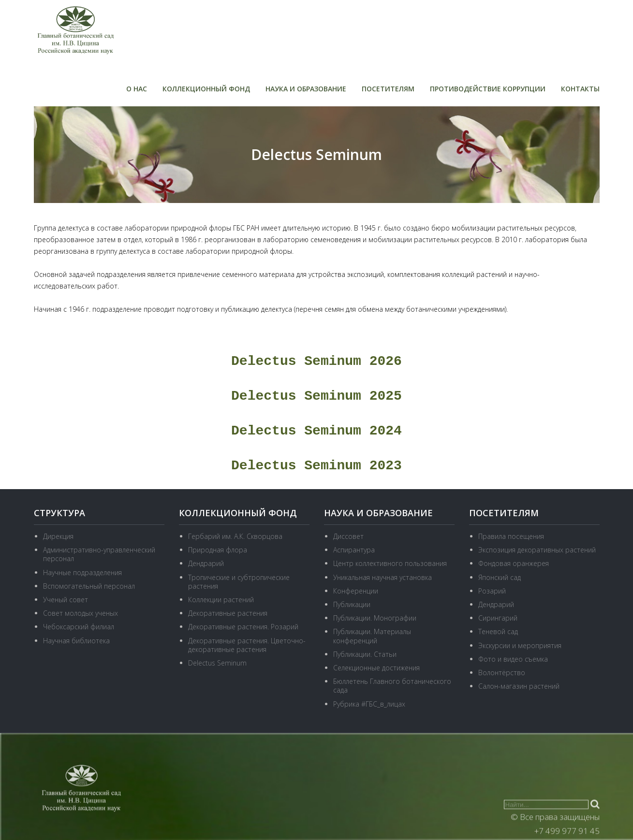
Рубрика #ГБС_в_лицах (369, 704)
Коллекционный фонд (206, 89)
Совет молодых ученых (81, 613)
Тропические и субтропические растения (239, 582)
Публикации (352, 604)
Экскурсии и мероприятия (520, 645)
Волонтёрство (502, 673)
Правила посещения (511, 536)
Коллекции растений (221, 600)
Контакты (580, 89)
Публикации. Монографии (375, 618)
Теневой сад (498, 631)
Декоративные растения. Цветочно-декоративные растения (247, 645)
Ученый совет (66, 600)
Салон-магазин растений (519, 686)
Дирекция (58, 536)
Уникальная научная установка (383, 577)
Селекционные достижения (376, 668)
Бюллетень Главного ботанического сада (392, 686)
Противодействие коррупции (488, 89)
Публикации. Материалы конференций (372, 636)
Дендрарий (206, 563)
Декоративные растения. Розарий (243, 627)
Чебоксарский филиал (79, 627)
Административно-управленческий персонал (99, 554)
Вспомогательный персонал (89, 586)
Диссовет (348, 536)
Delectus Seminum (217, 663)
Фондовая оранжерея (514, 563)
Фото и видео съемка (513, 659)
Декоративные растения (228, 613)
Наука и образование (306, 89)
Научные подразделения (82, 572)
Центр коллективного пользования (390, 563)
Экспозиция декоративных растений (537, 550)
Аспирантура (354, 550)
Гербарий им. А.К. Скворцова (235, 536)
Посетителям (388, 89)
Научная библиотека (76, 641)
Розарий (492, 591)
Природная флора (218, 550)
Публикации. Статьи (365, 654)
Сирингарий (498, 618)
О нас (137, 89)
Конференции (356, 591)
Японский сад (500, 577)
